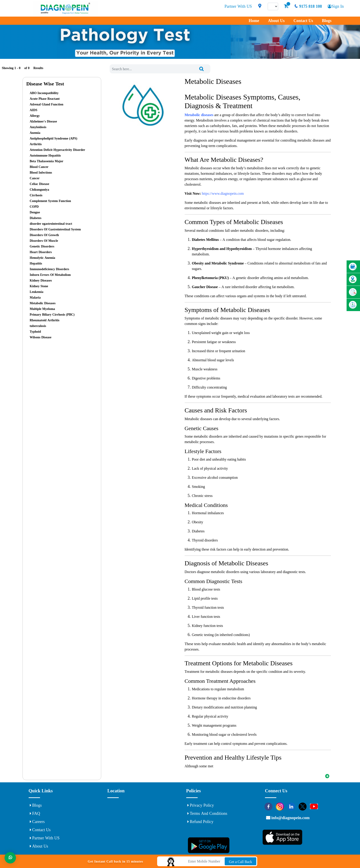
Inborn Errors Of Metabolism (50, 275)
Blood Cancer (39, 167)
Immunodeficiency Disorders (50, 269)
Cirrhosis (36, 195)
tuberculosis (38, 326)
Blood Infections (41, 172)
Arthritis (36, 144)
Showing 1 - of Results (23, 68)
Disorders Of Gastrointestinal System (55, 229)
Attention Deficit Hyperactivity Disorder (58, 150)
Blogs (327, 21)
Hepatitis (36, 263)
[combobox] (160, 69)
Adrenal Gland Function (47, 104)
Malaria (35, 297)
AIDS (34, 110)
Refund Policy (200, 822)
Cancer (35, 178)
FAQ (35, 813)
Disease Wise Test (45, 84)
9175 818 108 (308, 6)
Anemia (35, 133)
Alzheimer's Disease (43, 121)
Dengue (35, 212)
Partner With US (238, 6)
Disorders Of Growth (44, 235)
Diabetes (36, 218)
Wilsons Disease (41, 337)
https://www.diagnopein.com (223, 193)
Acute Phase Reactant (45, 99)
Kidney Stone (39, 286)
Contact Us (303, 21)
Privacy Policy (201, 805)
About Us (276, 21)
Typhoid (35, 332)
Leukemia (37, 292)
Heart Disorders (41, 252)
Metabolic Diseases (43, 303)
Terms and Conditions (207, 813)
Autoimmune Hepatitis (45, 155)
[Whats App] (10, 858)
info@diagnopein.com (290, 818)
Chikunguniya (40, 190)
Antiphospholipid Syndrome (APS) (54, 138)
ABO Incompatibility (44, 93)
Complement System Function (50, 201)
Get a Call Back (241, 862)
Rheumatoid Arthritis (45, 320)
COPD (34, 207)
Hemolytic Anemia (43, 258)
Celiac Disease (40, 184)
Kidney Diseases (41, 280)
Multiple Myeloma (42, 309)
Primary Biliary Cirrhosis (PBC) (52, 314)
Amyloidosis (38, 127)
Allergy (35, 116)
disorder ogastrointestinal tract (51, 224)
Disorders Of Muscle (44, 241)
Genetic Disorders (42, 246)
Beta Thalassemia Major (47, 161)
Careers (37, 822)
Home (254, 21)
